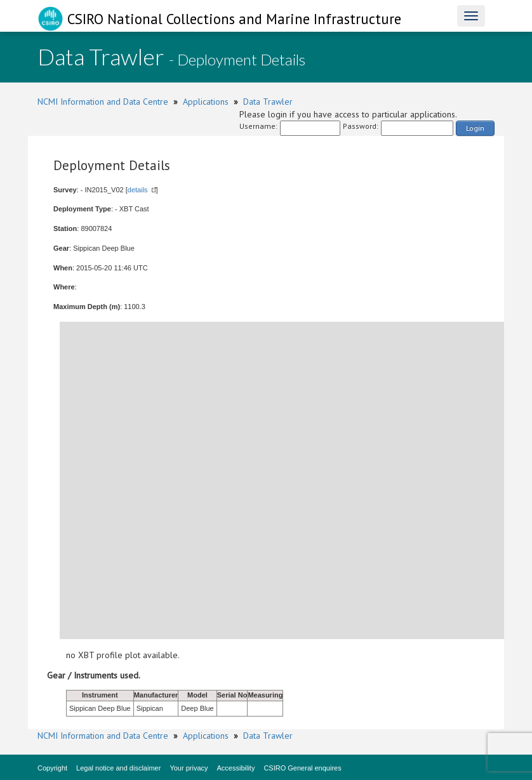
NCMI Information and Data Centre (103, 102)
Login (475, 128)
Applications (206, 102)
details (138, 190)
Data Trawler (268, 102)
